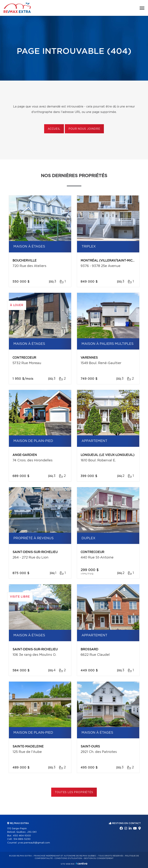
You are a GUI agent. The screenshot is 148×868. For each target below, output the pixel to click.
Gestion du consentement (99, 858)
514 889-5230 (22, 839)
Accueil (54, 129)
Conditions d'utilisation (68, 858)
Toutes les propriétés (74, 792)
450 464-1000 (22, 836)
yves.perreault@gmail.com (34, 843)
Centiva (82, 864)
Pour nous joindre (84, 129)
